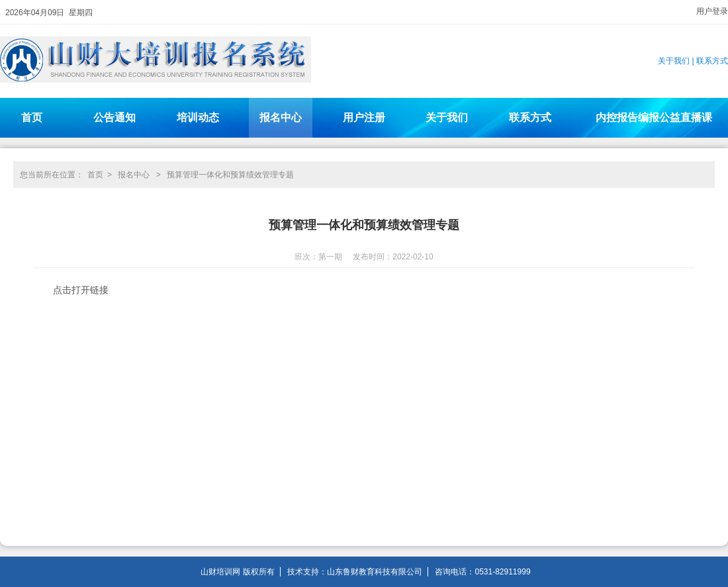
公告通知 (114, 117)
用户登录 (712, 11)
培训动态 (198, 117)
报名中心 (281, 117)
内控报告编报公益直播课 (654, 117)
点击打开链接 (81, 290)
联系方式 (712, 61)
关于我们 (674, 61)
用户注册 (364, 117)
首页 (32, 117)
